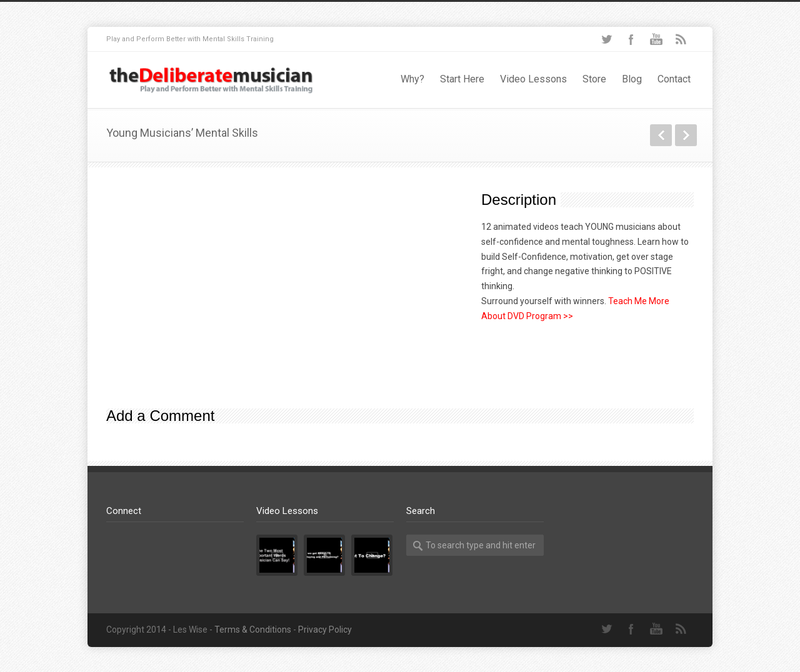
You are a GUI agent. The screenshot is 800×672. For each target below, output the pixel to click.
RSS (681, 39)
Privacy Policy (325, 630)
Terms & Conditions (253, 630)
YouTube (656, 39)
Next (686, 135)
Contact (674, 79)
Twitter (606, 39)
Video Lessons (533, 79)
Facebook (631, 39)
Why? (412, 79)
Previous (661, 135)
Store (594, 79)
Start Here (462, 79)
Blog (632, 79)
